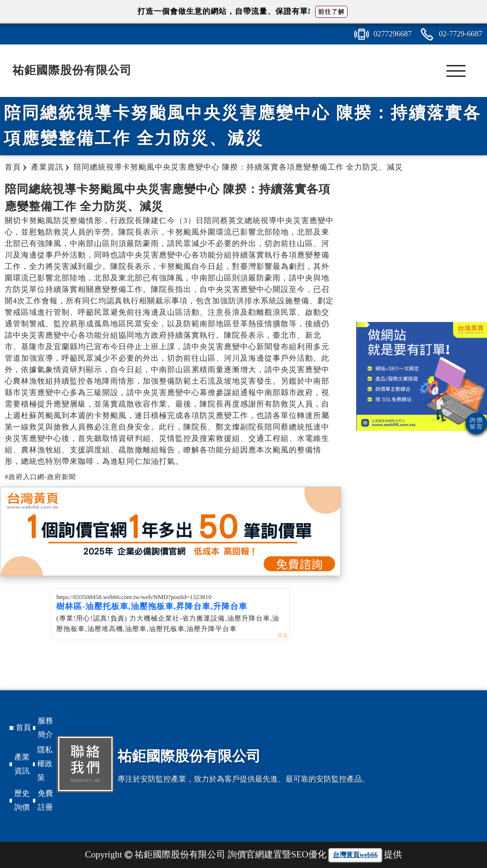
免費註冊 (45, 800)
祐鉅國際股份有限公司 (72, 70)
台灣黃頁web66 (355, 855)
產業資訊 (22, 764)
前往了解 (331, 12)
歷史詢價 (22, 800)
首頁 (23, 727)
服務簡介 (45, 728)
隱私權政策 (45, 764)
